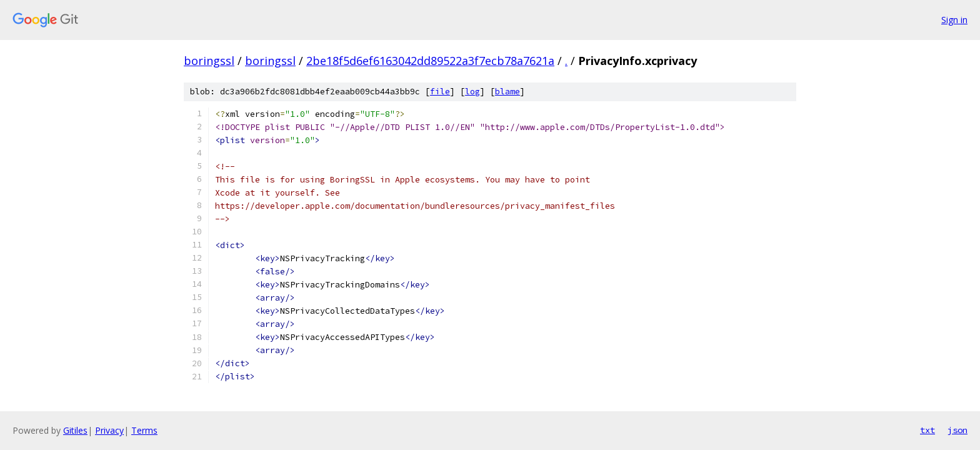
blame (507, 92)
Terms (144, 430)
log (472, 92)
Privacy (109, 430)
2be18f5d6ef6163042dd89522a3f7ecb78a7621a (430, 61)
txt (927, 430)
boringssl (209, 61)
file (440, 92)
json (957, 430)
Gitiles (75, 430)
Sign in (954, 20)
